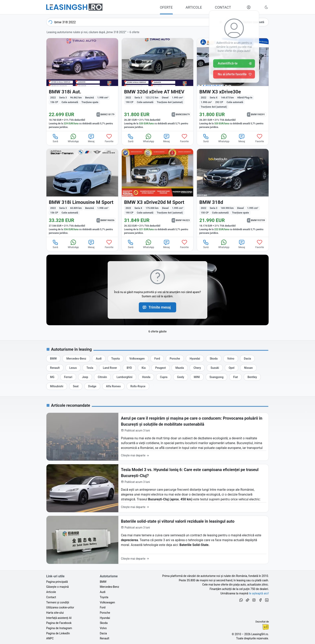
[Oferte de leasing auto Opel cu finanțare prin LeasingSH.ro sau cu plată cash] (232, 368)
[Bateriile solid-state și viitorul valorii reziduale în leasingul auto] (157, 540)
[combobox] (139, 22)
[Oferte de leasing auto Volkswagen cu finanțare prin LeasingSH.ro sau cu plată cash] (137, 359)
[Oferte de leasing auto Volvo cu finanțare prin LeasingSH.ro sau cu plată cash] (231, 359)
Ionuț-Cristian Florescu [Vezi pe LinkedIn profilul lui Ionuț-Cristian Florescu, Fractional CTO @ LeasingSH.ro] (266, 627)
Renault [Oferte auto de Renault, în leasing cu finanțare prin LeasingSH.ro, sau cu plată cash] (105, 638)
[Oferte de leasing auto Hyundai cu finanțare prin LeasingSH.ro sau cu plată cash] (195, 359)
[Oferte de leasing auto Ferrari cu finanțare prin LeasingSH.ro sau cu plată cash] (68, 377)
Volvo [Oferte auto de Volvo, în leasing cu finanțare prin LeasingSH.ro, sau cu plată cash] (103, 628)
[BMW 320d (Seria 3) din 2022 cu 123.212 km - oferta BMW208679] (158, 85)
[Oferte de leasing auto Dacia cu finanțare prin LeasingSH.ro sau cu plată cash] (247, 359)
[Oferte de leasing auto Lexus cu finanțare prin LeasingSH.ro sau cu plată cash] (73, 368)
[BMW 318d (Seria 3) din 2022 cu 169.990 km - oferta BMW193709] (233, 193)
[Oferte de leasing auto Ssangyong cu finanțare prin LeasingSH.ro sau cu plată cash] (217, 377)
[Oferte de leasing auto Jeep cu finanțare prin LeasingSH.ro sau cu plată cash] (85, 377)
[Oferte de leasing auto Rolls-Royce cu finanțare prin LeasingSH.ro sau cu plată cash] (138, 386)
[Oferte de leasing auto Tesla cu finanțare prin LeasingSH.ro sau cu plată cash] (90, 368)
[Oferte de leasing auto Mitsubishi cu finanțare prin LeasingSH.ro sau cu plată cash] (57, 386)
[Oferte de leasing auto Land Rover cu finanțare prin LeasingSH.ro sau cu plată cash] (110, 368)
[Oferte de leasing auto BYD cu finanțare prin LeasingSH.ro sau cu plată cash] (129, 368)
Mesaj (91, 138)
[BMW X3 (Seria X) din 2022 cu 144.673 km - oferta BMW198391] (233, 85)
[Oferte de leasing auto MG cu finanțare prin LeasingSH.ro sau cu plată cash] (52, 377)
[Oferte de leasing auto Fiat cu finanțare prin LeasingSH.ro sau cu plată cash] (235, 377)
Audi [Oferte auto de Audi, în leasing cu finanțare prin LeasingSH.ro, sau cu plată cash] (103, 592)
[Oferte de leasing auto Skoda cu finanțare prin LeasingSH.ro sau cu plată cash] (214, 359)
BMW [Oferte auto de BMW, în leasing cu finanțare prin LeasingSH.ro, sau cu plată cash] (103, 582)
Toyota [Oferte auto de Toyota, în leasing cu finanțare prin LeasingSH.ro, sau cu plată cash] (104, 597)
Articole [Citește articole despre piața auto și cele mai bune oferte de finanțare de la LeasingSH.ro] (51, 592)
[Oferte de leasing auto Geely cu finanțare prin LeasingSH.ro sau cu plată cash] (181, 377)
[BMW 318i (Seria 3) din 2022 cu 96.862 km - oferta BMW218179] (82, 85)
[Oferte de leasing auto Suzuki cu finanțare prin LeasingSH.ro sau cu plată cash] (215, 368)
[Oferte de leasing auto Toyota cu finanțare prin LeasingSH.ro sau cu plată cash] (116, 359)
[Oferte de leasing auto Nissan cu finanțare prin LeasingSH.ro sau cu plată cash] (248, 368)
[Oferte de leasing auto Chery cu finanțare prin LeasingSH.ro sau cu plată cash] (197, 368)
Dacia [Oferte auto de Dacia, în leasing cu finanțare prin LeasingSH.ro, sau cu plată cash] (103, 633)
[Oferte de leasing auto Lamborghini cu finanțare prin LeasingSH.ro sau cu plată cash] (124, 377)
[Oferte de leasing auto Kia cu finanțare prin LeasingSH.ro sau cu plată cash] (144, 368)
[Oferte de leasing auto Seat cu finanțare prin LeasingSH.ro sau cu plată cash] (76, 386)
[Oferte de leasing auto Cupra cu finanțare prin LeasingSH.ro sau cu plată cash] (164, 377)
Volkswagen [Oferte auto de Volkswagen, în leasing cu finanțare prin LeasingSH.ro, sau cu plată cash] (107, 602)
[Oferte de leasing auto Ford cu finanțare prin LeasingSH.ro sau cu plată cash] (157, 359)
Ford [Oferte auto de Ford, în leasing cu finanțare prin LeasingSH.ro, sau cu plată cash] (103, 607)
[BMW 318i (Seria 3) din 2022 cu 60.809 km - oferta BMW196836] (82, 193)
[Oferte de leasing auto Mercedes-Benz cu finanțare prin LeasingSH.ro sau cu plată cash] (76, 359)
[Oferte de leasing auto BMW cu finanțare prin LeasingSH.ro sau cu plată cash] (53, 359)
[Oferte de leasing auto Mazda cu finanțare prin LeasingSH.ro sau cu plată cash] (180, 368)
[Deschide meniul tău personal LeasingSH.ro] (249, 7)
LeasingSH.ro (260, 634)
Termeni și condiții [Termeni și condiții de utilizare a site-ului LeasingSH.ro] (58, 602)
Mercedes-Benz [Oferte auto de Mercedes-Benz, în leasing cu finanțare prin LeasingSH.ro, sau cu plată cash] (109, 587)
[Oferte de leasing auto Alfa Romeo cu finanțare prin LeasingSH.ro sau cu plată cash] (113, 386)
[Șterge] (221, 22)
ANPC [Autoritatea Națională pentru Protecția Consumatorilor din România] (50, 638)
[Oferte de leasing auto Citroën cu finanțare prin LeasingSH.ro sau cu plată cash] (102, 377)
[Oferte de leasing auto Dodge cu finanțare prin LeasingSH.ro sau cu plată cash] (92, 386)
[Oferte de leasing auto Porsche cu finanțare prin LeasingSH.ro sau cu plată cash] (175, 359)
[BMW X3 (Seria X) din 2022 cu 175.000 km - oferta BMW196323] (158, 193)
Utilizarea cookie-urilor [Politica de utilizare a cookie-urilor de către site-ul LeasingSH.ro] (60, 607)
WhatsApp (73, 138)
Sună (55, 138)
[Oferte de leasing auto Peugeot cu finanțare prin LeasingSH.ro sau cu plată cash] (161, 368)
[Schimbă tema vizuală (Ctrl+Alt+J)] (266, 7)
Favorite (109, 138)
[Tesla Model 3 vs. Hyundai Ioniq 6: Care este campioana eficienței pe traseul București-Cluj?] (157, 488)
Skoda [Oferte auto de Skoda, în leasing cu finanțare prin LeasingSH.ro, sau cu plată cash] (104, 623)
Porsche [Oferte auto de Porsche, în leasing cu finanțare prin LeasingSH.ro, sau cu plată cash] (105, 613)
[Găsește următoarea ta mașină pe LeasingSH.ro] (74, 7)
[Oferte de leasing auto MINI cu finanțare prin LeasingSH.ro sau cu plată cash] (197, 377)
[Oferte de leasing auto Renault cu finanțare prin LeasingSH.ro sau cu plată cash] (55, 368)
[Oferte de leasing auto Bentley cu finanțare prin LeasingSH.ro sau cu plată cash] (252, 377)
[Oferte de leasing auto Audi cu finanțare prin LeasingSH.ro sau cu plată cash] (99, 359)
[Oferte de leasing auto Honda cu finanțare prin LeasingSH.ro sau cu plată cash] (146, 377)
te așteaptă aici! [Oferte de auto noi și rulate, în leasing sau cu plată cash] (259, 593)
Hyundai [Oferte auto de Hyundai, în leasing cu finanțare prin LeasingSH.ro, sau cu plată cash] (105, 618)
